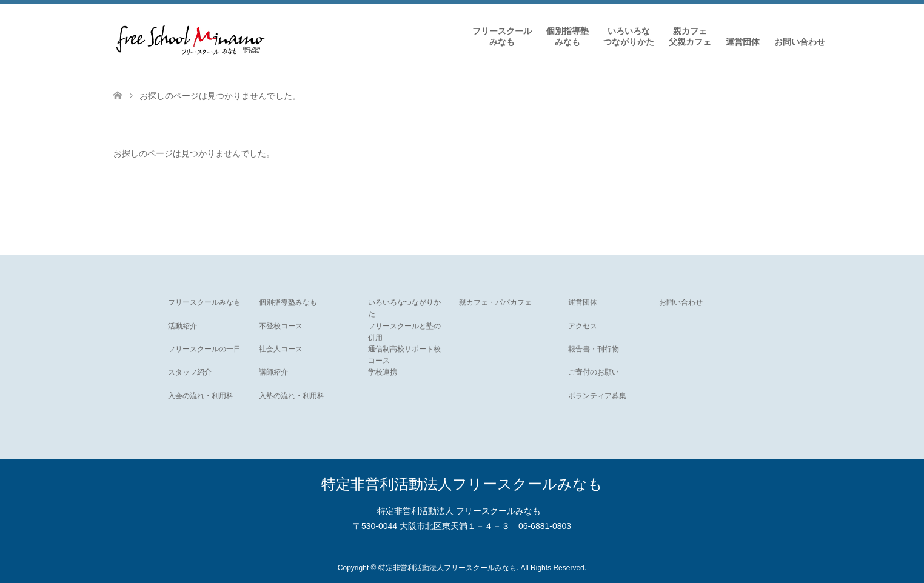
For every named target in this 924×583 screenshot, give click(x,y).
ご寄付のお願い (594, 372)
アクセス (583, 326)
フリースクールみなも (502, 36)
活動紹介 (182, 326)
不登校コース (281, 326)
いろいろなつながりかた (629, 36)
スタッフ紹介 (190, 372)
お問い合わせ (800, 42)
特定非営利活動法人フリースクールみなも (462, 484)
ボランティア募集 (597, 396)
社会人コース (281, 349)
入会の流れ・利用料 (201, 396)
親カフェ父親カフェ (690, 36)
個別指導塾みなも (567, 36)
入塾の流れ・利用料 (292, 396)
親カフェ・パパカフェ (495, 302)
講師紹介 (273, 372)
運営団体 (743, 42)
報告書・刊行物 (594, 349)
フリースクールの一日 (204, 349)
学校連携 (383, 372)
